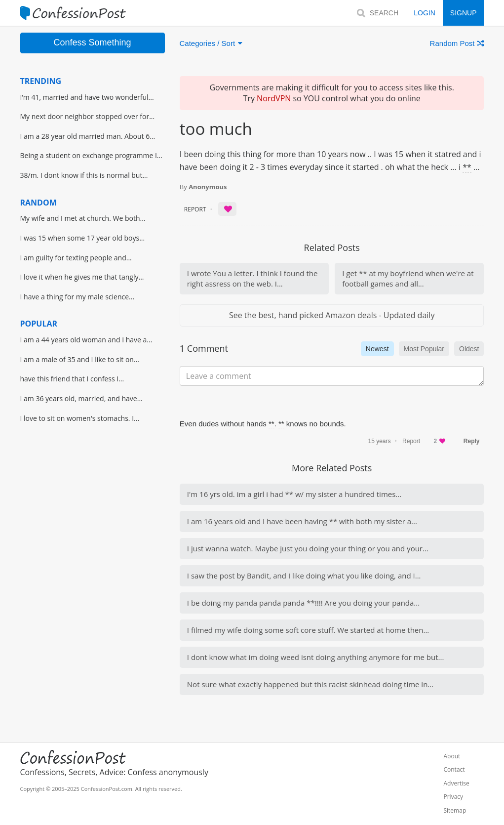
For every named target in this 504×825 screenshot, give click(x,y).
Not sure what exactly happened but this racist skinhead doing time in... (310, 684)
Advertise (456, 784)
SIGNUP (464, 13)
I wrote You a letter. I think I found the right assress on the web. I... (252, 278)
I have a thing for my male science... (78, 297)
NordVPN (274, 98)
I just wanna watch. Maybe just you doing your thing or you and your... (308, 548)
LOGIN (425, 13)
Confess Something (92, 42)
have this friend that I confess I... (72, 379)
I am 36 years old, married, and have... (81, 398)
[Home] (73, 13)
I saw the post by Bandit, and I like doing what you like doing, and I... (304, 576)
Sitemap (455, 811)
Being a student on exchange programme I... (91, 155)
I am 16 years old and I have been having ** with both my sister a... (302, 521)
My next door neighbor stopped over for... (88, 116)
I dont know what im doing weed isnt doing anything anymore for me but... (316, 657)
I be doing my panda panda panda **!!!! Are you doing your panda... (303, 603)
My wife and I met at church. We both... (83, 218)
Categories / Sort (211, 43)
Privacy (453, 797)
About (452, 756)
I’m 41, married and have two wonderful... (87, 97)
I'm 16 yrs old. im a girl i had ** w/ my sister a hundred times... (294, 494)
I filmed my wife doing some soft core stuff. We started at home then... (308, 630)
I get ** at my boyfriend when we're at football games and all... (408, 278)
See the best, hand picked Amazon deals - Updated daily (332, 315)
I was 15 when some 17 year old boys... (83, 238)
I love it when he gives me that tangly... (82, 277)
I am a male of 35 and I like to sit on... (80, 359)
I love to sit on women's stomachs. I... (80, 418)
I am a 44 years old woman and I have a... (86, 340)
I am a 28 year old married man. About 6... (88, 136)
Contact (454, 770)
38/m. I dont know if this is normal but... (84, 175)
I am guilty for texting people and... (76, 258)
